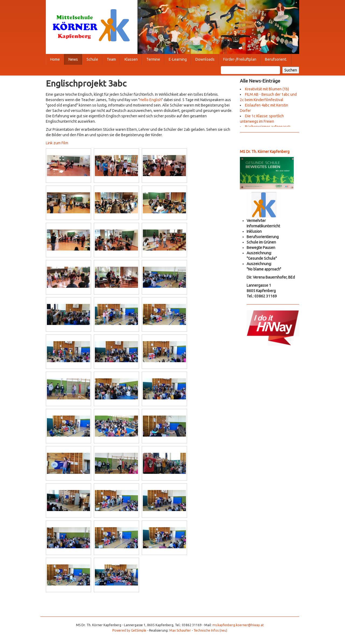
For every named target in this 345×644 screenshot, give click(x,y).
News (73, 59)
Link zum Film (57, 143)
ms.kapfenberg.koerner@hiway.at (238, 625)
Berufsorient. (276, 59)
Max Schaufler (180, 630)
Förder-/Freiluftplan (240, 59)
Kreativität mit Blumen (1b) (267, 89)
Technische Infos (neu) (210, 630)
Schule (92, 59)
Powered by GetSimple (129, 630)
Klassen (131, 59)
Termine (153, 59)
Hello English (151, 100)
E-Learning (178, 59)
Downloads (205, 59)
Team (111, 59)
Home (55, 59)
